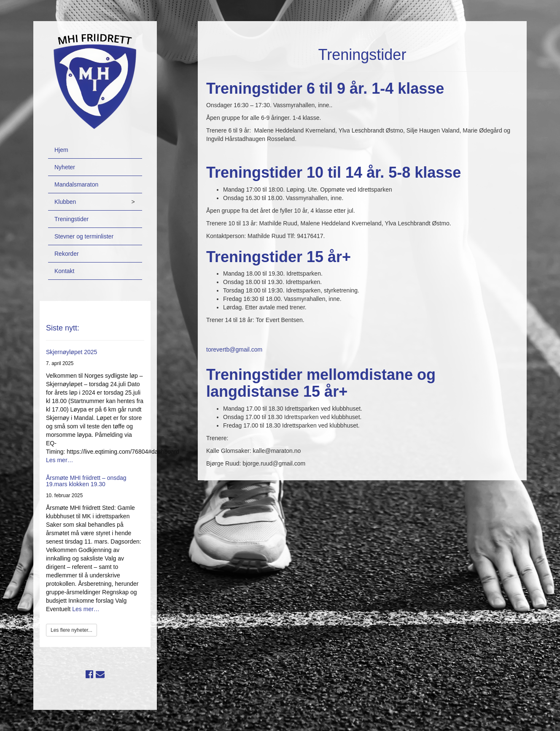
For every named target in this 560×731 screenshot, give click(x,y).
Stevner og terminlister (84, 236)
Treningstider (71, 219)
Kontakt (64, 271)
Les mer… (60, 460)
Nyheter (65, 167)
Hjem (61, 150)
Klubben (65, 202)
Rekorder (67, 254)
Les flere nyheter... (71, 630)
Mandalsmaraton (76, 184)
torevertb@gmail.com (234, 349)
